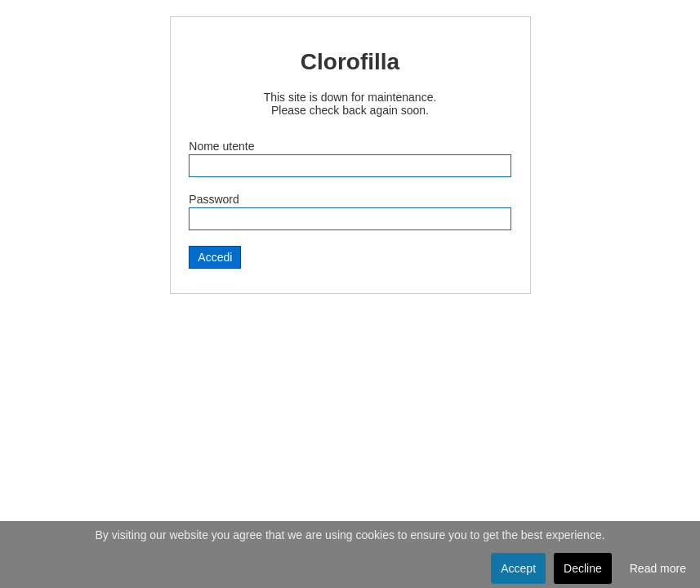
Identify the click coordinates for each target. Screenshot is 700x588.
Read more (658, 568)
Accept (518, 568)
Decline (583, 568)
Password (214, 199)
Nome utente (221, 146)
